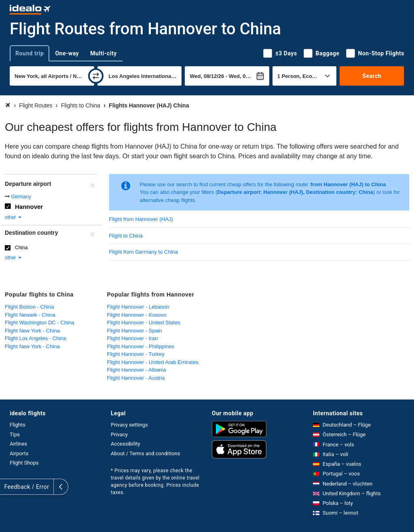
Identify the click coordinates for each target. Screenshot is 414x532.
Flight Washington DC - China (39, 323)
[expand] (7, 487)
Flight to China (126, 236)
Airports (19, 453)
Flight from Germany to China (144, 252)
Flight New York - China (32, 331)
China (21, 248)
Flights (18, 425)
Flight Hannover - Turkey (136, 354)
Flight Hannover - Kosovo (137, 315)
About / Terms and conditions (145, 453)
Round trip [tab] (30, 53)
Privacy (119, 434)
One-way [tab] (67, 53)
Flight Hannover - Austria (136, 378)
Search (372, 76)
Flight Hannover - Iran (133, 338)
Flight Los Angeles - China (36, 338)
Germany (21, 197)
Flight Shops (24, 463)
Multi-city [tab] (103, 53)
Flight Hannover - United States (144, 323)
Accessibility (126, 444)
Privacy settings (129, 425)
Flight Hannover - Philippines (141, 346)
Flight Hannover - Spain (135, 331)
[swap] (96, 76)
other (14, 217)
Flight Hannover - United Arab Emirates (153, 362)
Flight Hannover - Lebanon (138, 307)
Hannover (29, 207)
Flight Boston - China (29, 307)
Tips (15, 434)
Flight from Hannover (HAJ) (141, 219)
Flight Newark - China (30, 315)
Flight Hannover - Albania (137, 370)
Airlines (18, 444)
